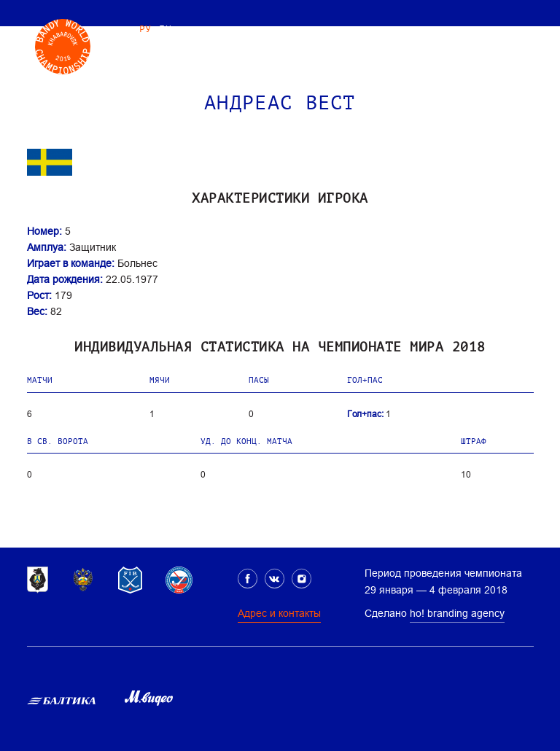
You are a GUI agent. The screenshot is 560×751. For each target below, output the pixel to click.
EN (165, 29)
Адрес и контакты (279, 613)
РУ (145, 29)
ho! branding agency (457, 613)
